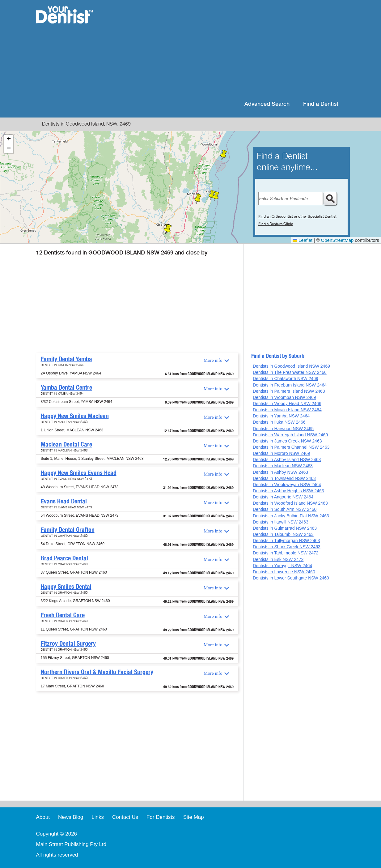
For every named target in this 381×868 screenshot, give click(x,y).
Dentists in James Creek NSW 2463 (287, 441)
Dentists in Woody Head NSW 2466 (287, 404)
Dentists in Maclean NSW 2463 (283, 466)
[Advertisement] (230, 49)
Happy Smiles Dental (66, 587)
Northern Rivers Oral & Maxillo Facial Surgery (97, 672)
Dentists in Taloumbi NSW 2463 (283, 534)
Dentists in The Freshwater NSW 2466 (290, 372)
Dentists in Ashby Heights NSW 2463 (288, 491)
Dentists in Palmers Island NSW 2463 (289, 391)
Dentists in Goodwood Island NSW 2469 (291, 366)
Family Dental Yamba (66, 359)
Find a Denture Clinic (276, 224)
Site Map (194, 817)
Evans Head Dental (64, 501)
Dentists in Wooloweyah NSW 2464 (287, 485)
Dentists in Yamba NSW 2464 (281, 416)
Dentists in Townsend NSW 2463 (284, 478)
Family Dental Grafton (68, 530)
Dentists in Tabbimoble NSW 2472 (286, 553)
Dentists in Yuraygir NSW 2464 (282, 566)
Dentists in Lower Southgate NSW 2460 (291, 578)
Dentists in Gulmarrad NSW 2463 (285, 528)
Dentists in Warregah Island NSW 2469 (290, 435)
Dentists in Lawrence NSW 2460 (284, 572)
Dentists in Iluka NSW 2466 (279, 422)
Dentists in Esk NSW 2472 (278, 559)
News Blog (71, 817)
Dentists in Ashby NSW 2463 (280, 472)
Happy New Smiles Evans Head (79, 473)
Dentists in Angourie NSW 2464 (283, 497)
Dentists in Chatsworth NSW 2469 (286, 378)
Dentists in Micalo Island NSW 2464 (287, 410)
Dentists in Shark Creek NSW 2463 (287, 547)
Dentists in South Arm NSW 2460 (285, 509)
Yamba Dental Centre (66, 387)
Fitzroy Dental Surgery (68, 644)
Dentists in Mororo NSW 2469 (281, 453)
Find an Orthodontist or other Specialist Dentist (297, 216)
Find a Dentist (321, 104)
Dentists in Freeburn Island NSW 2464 (290, 385)
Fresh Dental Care (63, 615)
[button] (216, 196)
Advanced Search (267, 104)
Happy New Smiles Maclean (75, 416)
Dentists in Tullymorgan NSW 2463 (286, 541)
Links (98, 817)
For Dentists (161, 817)
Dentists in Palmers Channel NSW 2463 (291, 447)
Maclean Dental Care (66, 444)
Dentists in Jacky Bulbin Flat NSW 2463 (291, 516)
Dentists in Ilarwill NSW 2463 (281, 522)
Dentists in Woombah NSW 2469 (284, 397)
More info (213, 360)
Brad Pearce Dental (64, 558)
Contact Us (125, 817)
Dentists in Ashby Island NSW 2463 (287, 460)
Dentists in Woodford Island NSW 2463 (290, 503)
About (43, 817)
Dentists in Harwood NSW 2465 (283, 429)
